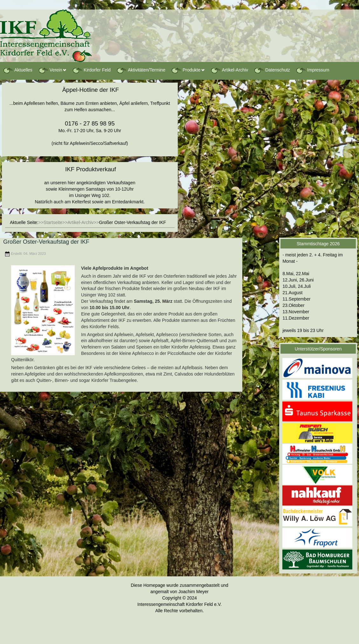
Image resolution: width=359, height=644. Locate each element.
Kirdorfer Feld (91, 70)
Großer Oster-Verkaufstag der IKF (46, 242)
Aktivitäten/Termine (141, 70)
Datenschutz (272, 70)
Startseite (53, 222)
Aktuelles (18, 70)
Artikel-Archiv (229, 70)
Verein (50, 70)
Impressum (312, 70)
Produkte (186, 70)
